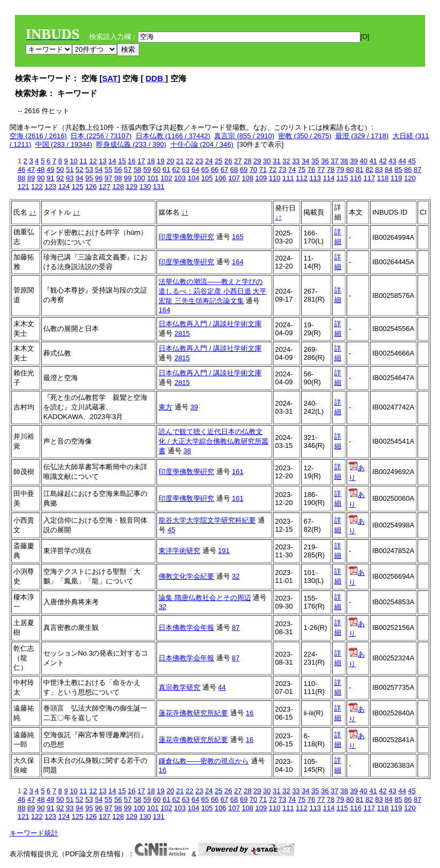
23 (199, 161)
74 (292, 169)
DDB (156, 78)
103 (180, 178)
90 (41, 178)
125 (77, 187)
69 (243, 169)
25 (218, 161)
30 (267, 161)
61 (166, 169)
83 (379, 169)
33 (296, 161)
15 (122, 161)
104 (193, 178)
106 (221, 178)
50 (60, 169)
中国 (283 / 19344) (64, 144)
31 (277, 161)
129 (132, 187)
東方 (166, 407)
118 (383, 178)
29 (257, 161)
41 (373, 161)
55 (108, 169)
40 (364, 161)
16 (131, 161)
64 (195, 169)
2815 (182, 333)
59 (147, 169)
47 (31, 169)
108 (248, 178)
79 (340, 169)
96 (99, 178)
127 (105, 187)
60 (156, 169)
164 (238, 262)
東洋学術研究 (179, 551)
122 (37, 187)
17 (141, 161)
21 (180, 161)
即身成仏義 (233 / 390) (131, 144)
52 (80, 169)
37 (334, 161)
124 (64, 187)
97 (108, 178)
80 (350, 169)
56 (118, 169)
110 (274, 178)
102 (167, 178)
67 (224, 169)
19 (161, 161)
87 (418, 169)
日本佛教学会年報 (186, 628)
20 (170, 161)
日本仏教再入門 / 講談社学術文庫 (210, 324)
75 (302, 169)
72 (272, 169)
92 (60, 178)
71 (263, 169)
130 (145, 187)
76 (311, 169)
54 (99, 169)
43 (392, 161)
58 (137, 169)
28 (247, 161)
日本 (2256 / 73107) (101, 136)
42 (383, 161)
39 (353, 161)
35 (315, 161)
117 (370, 178)
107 (234, 178)
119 (396, 178)
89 (31, 178)
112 (302, 178)
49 (50, 169)
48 (41, 169)
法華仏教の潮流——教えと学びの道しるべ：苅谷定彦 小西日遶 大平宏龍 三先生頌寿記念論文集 (213, 291)
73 (282, 169)
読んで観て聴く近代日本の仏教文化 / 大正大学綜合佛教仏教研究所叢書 (214, 441)
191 (224, 551)
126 (91, 187)
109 (261, 178)
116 (356, 178)
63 (186, 169)
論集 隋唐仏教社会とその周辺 (205, 598)
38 (344, 161)
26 (228, 161)
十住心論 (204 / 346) (202, 144)
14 (112, 161)
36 (325, 161)
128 (118, 187)
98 (118, 178)
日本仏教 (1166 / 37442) (173, 136)
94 (80, 178)
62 (176, 169)
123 (51, 187)
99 (128, 178)
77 (321, 169)
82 (369, 169)
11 (83, 161)
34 (305, 161)
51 (69, 169)
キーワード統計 (34, 833)
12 (93, 161)
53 (89, 169)
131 (159, 187)
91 (50, 178)
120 (410, 178)
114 (329, 178)
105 (207, 178)
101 (153, 178)
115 (342, 178)
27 (238, 161)
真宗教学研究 (179, 687)
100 (139, 178)
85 (398, 169)
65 (205, 169)
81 (359, 169)
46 (21, 169)
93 (69, 178)
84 (389, 169)
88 (21, 178)
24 (209, 161)
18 (151, 161)
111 (288, 178)
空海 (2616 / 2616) (38, 136)
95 (89, 178)
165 (238, 237)
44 (402, 161)
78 (331, 169)
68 (234, 169)
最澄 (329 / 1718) (362, 136)
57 (128, 169)
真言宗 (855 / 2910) (244, 136)
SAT (110, 78)
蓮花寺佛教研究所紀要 (193, 713)
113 (315, 178)
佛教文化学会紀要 (186, 576)
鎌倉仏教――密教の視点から (204, 761)
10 (74, 161)
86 (408, 169)
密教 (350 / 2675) (305, 136)
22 (190, 161)
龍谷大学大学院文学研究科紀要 (207, 520)
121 (23, 187)
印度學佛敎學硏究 (186, 237)
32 (286, 161)
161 (238, 472)
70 (253, 169)
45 (412, 161)
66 (215, 169)
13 (103, 161)
